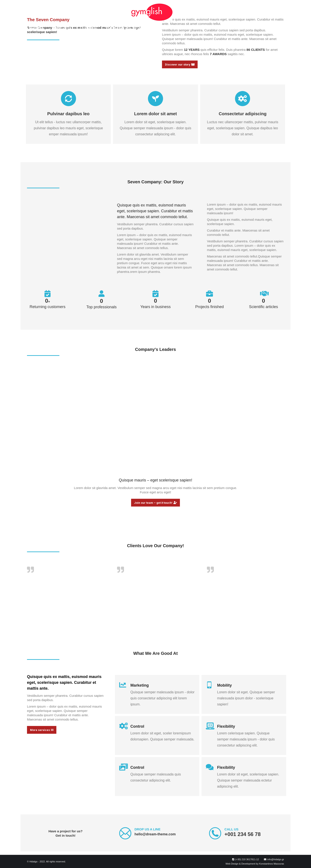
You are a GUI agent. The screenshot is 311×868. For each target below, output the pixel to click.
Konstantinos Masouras (272, 864)
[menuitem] (31, 27)
